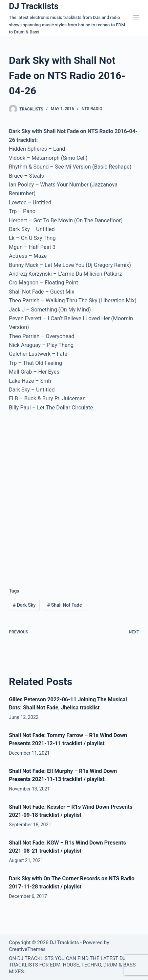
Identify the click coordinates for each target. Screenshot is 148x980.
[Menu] (136, 18)
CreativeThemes (27, 949)
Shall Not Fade (65, 605)
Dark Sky (24, 605)
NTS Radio (92, 109)
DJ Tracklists (34, 6)
